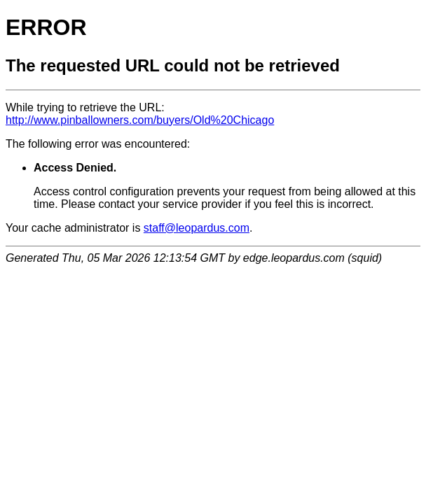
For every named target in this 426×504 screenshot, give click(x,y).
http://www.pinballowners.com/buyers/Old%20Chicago (140, 120)
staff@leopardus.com (197, 228)
